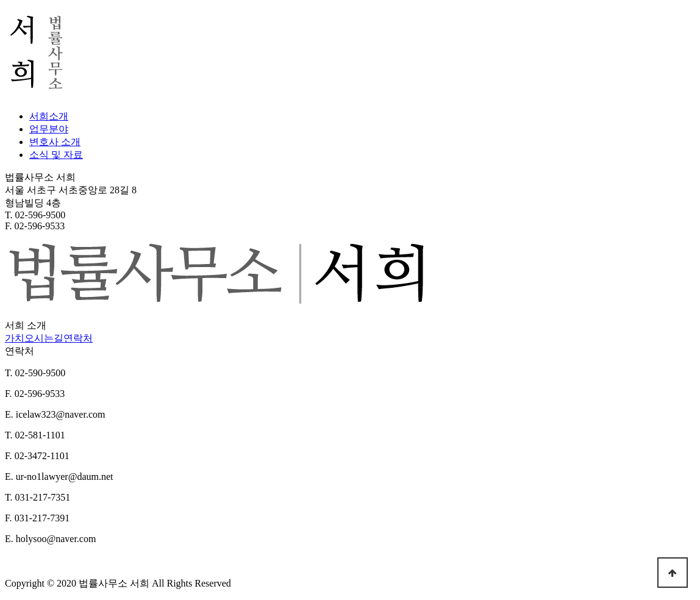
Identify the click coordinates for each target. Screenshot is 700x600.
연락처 (78, 338)
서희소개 (49, 116)
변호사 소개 (55, 142)
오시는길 (44, 338)
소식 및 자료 (56, 155)
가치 (15, 338)
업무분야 (49, 129)
